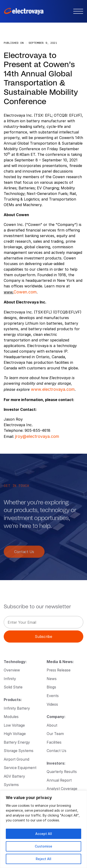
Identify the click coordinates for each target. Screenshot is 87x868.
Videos (52, 704)
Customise (43, 846)
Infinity (10, 679)
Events (53, 696)
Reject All (43, 859)
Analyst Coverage (62, 788)
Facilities (54, 742)
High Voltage (15, 734)
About (52, 725)
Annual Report (59, 780)
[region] (43, 829)
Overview (12, 670)
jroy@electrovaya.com (37, 436)
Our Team (55, 734)
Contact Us (24, 554)
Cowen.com (25, 292)
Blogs (51, 687)
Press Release (59, 670)
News (52, 679)
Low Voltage (14, 725)
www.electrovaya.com (53, 389)
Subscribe (43, 636)
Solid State (13, 687)
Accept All (44, 834)
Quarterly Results (62, 771)
